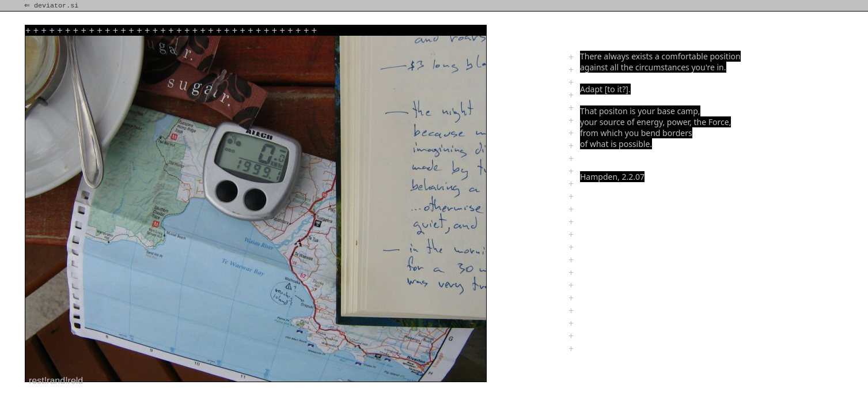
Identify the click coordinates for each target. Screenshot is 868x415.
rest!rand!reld (56, 381)
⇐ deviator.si (52, 6)
